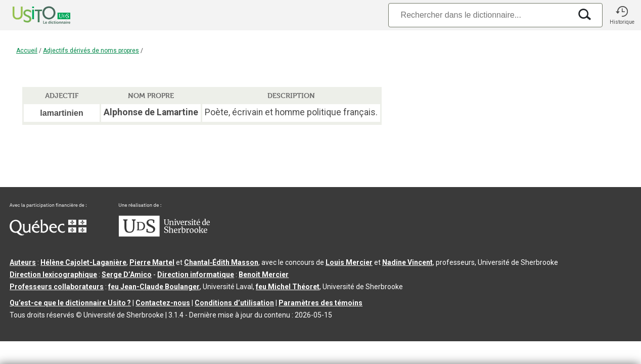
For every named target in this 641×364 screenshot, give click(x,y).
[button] (622, 15)
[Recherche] (480, 15)
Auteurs (23, 262)
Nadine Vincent (407, 262)
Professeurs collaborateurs (57, 287)
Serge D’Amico (127, 275)
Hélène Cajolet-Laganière (83, 262)
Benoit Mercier (264, 275)
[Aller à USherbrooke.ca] (164, 234)
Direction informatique (196, 275)
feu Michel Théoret (288, 287)
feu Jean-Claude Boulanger (154, 287)
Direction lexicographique (53, 275)
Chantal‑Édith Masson (221, 262)
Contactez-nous (163, 303)
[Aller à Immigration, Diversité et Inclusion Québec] (48, 233)
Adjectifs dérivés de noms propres (91, 51)
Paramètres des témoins (320, 303)
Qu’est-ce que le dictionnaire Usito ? (70, 303)
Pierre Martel (152, 262)
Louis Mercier (349, 262)
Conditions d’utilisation (234, 303)
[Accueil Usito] (30, 15)
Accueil (27, 51)
